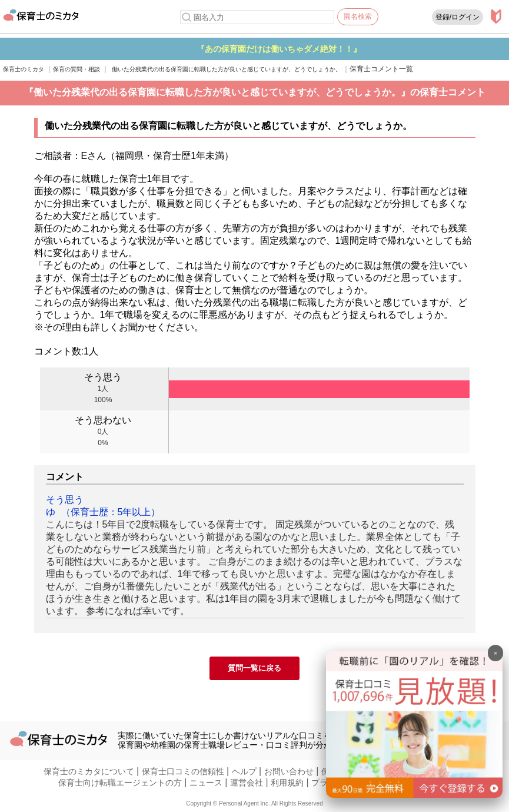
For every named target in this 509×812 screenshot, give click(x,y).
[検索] (187, 17)
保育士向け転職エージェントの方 (120, 783)
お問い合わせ (289, 771)
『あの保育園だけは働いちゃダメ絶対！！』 (334, 49)
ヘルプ (244, 771)
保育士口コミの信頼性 (183, 771)
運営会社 (247, 783)
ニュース (206, 783)
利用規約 (287, 783)
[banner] (414, 795)
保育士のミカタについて (89, 771)
